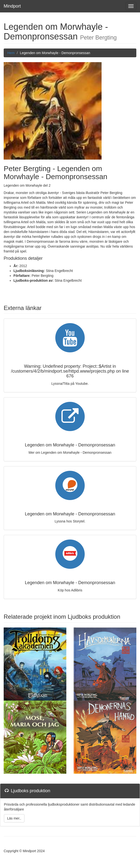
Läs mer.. (14, 818)
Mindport (12, 6)
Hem (11, 53)
